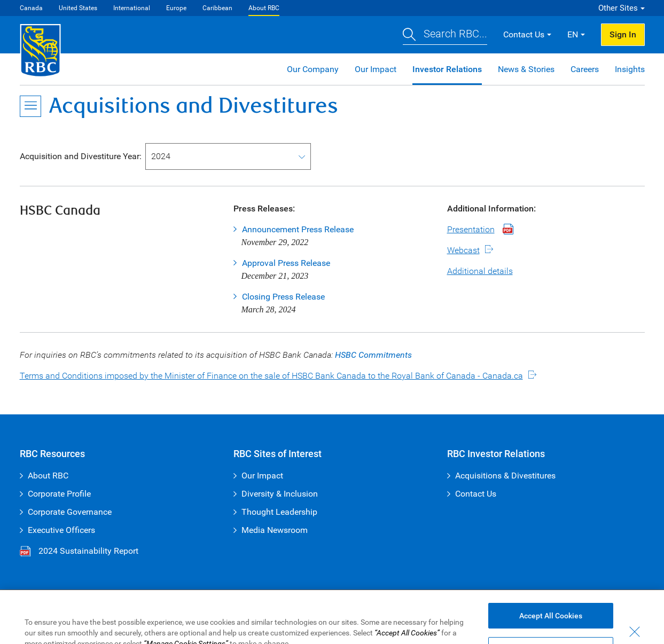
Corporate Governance (70, 512)
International (132, 8)
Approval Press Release (286, 263)
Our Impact (376, 69)
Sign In (623, 34)
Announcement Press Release (298, 229)
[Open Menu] (30, 106)
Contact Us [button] (524, 34)
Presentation (471, 229)
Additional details (480, 271)
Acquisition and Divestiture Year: (81, 156)
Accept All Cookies (551, 626)
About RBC (264, 8)
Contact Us (476, 494)
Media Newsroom (275, 530)
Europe (176, 8)
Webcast (463, 250)
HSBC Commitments (373, 355)
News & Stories (526, 69)
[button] (445, 35)
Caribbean (217, 8)
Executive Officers (61, 530)
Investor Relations (447, 69)
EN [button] (573, 34)
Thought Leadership (279, 512)
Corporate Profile (59, 494)
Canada (31, 8)
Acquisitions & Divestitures (505, 476)
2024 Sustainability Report (79, 551)
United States (78, 8)
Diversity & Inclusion (280, 494)
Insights (630, 69)
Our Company (313, 69)
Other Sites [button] (618, 8)
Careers (585, 69)
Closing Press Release (283, 297)
